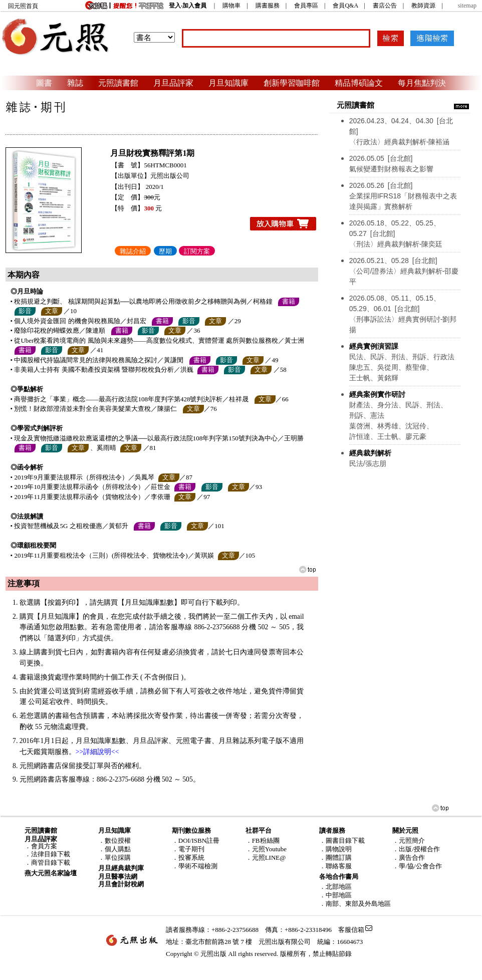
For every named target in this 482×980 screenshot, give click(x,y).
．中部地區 (335, 895)
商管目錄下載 (51, 863)
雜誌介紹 (133, 251)
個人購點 (118, 849)
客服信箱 (351, 930)
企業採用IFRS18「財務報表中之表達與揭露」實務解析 (403, 196)
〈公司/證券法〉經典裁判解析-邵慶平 (404, 271)
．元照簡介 (409, 840)
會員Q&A (345, 6)
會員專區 (306, 6)
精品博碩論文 (359, 83)
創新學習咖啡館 (292, 83)
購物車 (231, 6)
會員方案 (44, 846)
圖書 (44, 83)
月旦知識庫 (228, 83)
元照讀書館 (118, 83)
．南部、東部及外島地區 (355, 904)
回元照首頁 (23, 6)
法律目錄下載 (51, 854)
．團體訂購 (335, 857)
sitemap (467, 6)
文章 (52, 311)
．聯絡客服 (335, 866)
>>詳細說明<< (97, 752)
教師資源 (423, 6)
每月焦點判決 (422, 83)
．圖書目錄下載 (342, 840)
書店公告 (385, 6)
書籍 (289, 301)
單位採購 (118, 857)
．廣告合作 (409, 857)
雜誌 (75, 83)
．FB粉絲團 (263, 840)
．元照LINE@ (266, 857)
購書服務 (268, 6)
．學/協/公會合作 (417, 866)
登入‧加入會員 (188, 6)
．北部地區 (335, 887)
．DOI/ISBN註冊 (196, 840)
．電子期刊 (188, 849)
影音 (25, 311)
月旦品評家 (173, 83)
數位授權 (118, 840)
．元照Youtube (266, 849)
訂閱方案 (197, 251)
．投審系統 (188, 857)
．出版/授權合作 (416, 849)
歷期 (165, 251)
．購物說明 (335, 849)
